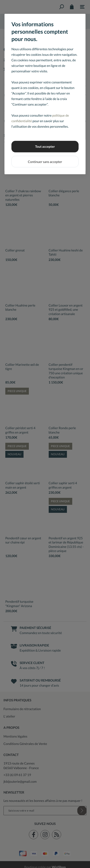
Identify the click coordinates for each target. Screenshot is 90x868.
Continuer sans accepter (45, 162)
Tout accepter (45, 146)
